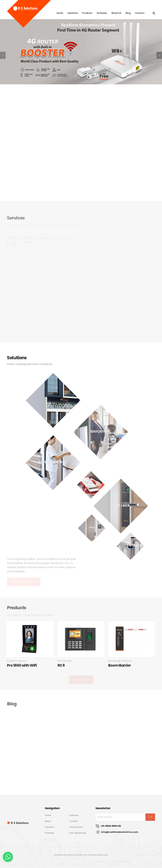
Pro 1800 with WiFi (22, 667)
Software (102, 13)
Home (60, 13)
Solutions (73, 13)
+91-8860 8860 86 (111, 826)
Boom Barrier (120, 667)
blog (128, 13)
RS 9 (61, 667)
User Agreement (78, 833)
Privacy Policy (76, 827)
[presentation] (3, 55)
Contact (140, 13)
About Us (116, 13)
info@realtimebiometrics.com (120, 832)
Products (87, 13)
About (48, 821)
